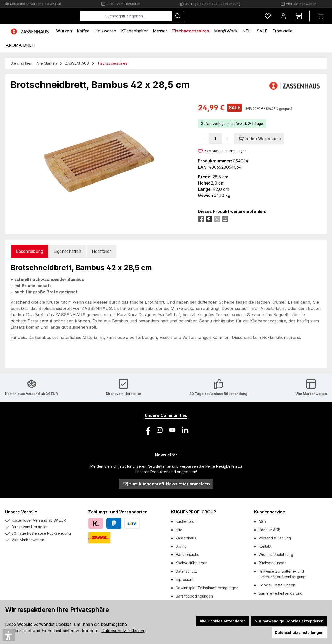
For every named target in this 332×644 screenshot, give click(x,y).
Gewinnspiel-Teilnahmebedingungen (207, 588)
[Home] (30, 31)
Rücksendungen (273, 563)
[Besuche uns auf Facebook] (147, 430)
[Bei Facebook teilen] (201, 219)
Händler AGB (269, 530)
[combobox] (165, 16)
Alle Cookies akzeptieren (223, 621)
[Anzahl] (215, 139)
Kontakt (265, 546)
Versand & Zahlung (275, 538)
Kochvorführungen (192, 563)
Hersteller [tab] (102, 251)
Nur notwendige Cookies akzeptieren (289, 621)
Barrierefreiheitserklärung (281, 593)
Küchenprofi (186, 521)
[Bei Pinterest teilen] (209, 219)
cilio (179, 530)
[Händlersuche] (299, 16)
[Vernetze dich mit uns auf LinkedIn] (185, 430)
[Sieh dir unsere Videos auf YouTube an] (172, 430)
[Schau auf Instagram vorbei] (160, 430)
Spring (181, 546)
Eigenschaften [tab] (67, 251)
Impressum (185, 579)
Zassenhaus (186, 538)
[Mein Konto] (283, 16)
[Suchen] (217, 16)
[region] (99, 158)
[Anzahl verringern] (203, 139)
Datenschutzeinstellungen (299, 632)
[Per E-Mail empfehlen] (225, 219)
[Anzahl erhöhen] (227, 139)
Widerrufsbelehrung (276, 555)
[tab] (29, 251)
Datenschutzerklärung (123, 631)
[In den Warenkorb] (259, 139)
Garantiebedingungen (194, 596)
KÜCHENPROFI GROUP (194, 512)
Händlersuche (188, 555)
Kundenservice (270, 512)
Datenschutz (186, 571)
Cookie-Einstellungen (277, 585)
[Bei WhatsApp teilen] (217, 219)
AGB (262, 521)
